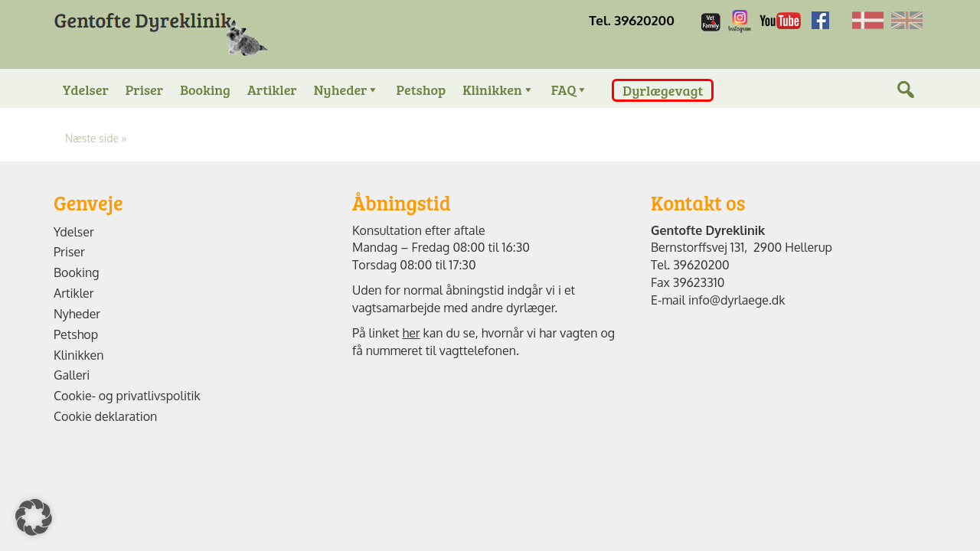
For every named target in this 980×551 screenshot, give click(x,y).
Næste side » (96, 138)
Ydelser (86, 90)
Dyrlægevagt (663, 90)
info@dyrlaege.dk (737, 300)
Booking (205, 90)
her (411, 333)
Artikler (272, 90)
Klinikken (498, 90)
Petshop (421, 90)
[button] (34, 517)
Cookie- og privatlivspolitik (127, 396)
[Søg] (906, 105)
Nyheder (347, 90)
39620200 (701, 265)
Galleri (72, 375)
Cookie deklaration (105, 416)
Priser (144, 90)
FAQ (570, 90)
